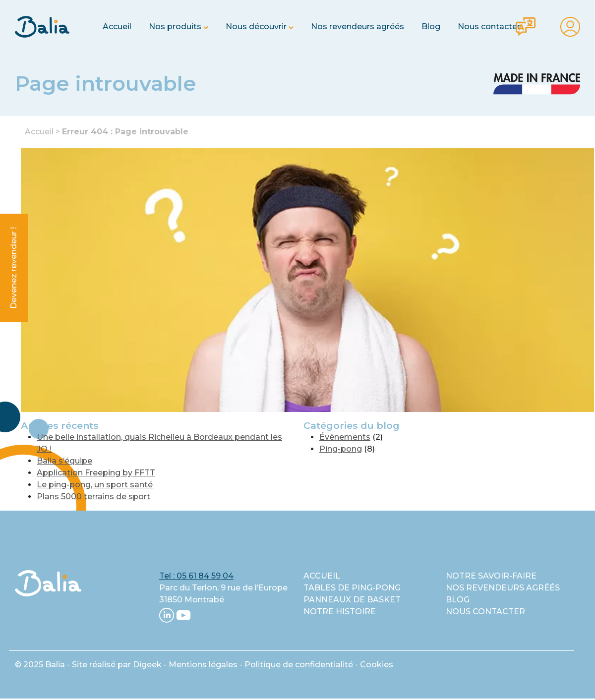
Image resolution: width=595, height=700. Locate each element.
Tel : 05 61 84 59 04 (196, 576)
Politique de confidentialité (299, 665)
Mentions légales (203, 665)
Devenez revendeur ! (14, 268)
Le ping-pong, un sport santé (95, 485)
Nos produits (175, 27)
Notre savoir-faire (491, 576)
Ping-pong (341, 449)
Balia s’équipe (64, 461)
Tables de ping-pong (352, 588)
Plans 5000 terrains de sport (93, 496)
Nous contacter (489, 27)
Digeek (147, 665)
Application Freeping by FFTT (96, 473)
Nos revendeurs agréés (357, 27)
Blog (431, 27)
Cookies (377, 665)
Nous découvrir (256, 27)
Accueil (117, 27)
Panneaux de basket (352, 600)
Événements (345, 437)
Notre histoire (340, 612)
